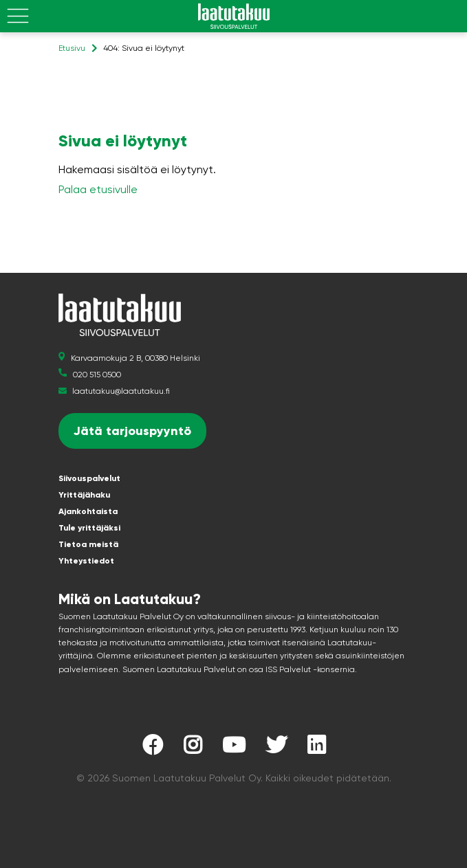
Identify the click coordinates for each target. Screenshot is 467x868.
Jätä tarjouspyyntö (132, 431)
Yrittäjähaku (84, 495)
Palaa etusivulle (98, 189)
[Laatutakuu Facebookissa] (153, 749)
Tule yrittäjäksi (89, 528)
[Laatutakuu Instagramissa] (193, 749)
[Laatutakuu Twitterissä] (276, 749)
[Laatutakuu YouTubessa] (234, 749)
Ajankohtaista (88, 511)
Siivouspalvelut (89, 478)
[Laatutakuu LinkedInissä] (316, 749)
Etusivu (72, 48)
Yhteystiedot (86, 561)
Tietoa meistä (88, 544)
